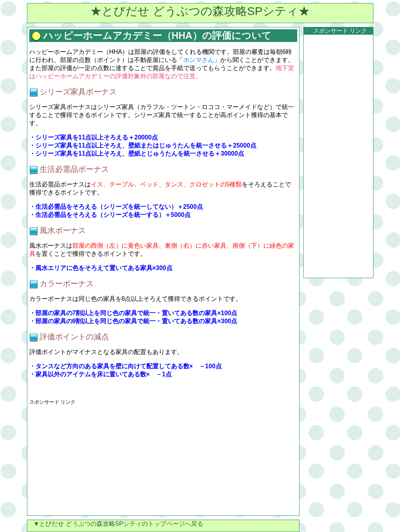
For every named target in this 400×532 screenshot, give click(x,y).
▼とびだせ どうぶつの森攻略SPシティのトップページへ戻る (115, 524)
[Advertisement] (94, 460)
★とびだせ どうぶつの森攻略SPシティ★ (200, 11)
